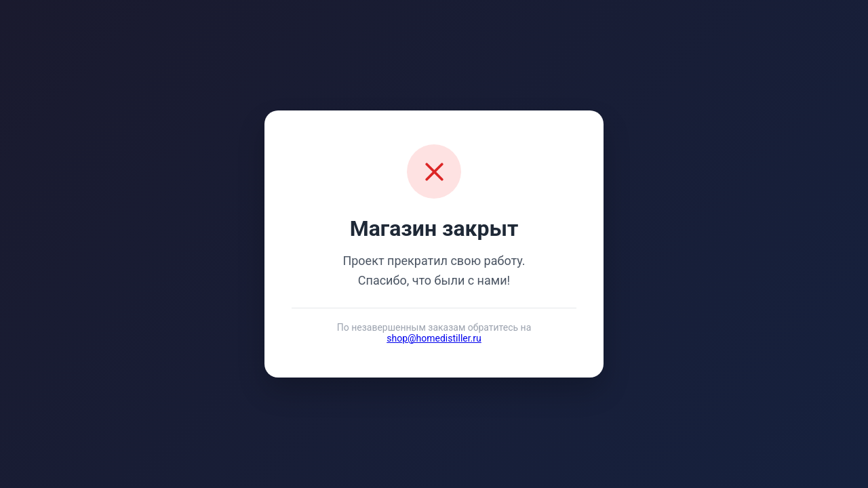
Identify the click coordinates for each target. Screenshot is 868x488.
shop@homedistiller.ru (434, 338)
